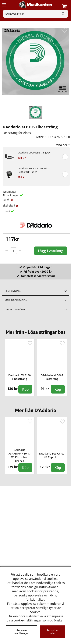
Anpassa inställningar (22, 632)
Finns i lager (11, 195)
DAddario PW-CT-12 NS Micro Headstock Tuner (34, 170)
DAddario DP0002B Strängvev (34, 153)
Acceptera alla (53, 632)
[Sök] (35, 14)
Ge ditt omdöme (15, 309)
